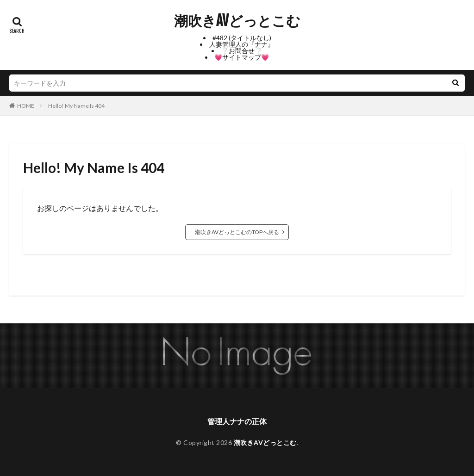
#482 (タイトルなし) (242, 38)
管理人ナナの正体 (237, 421)
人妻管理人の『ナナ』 (242, 44)
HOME (26, 106)
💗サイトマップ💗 (242, 57)
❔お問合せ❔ (242, 51)
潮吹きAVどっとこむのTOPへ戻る (237, 232)
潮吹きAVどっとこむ (237, 21)
